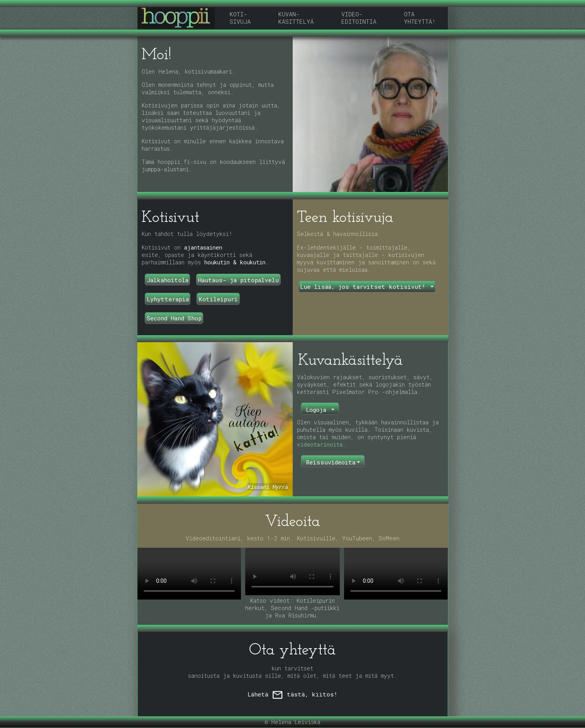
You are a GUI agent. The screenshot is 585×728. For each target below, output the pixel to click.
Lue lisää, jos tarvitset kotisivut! (365, 287)
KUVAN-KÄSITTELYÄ (296, 18)
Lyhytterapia (168, 299)
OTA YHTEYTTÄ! (420, 18)
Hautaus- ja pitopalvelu (238, 280)
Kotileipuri (218, 299)
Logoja (318, 410)
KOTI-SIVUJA (240, 18)
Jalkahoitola (168, 280)
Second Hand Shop (174, 318)
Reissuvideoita (331, 462)
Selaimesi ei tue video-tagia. (189, 574)
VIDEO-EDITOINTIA (359, 18)
